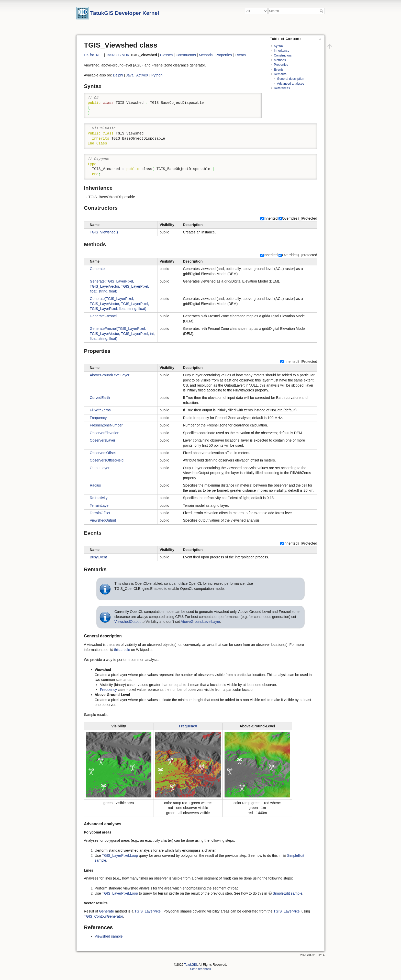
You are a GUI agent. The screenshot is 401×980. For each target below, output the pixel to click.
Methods (280, 60)
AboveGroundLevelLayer (110, 375)
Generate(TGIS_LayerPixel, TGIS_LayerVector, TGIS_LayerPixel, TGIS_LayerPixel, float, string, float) (119, 304)
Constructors (283, 55)
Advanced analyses (291, 84)
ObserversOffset (103, 453)
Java (130, 75)
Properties (281, 65)
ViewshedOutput (103, 520)
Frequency (98, 418)
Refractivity (99, 498)
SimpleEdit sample (287, 893)
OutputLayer (100, 468)
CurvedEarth (100, 398)
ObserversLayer (103, 440)
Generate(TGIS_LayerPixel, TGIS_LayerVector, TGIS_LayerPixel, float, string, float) (119, 286)
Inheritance (282, 51)
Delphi (118, 75)
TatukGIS (191, 965)
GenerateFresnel (103, 316)
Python (157, 75)
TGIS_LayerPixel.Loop (120, 855)
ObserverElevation (104, 433)
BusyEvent (98, 557)
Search (322, 11)
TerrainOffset (100, 513)
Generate (97, 269)
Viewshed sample (109, 936)
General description (291, 79)
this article (122, 650)
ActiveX (142, 75)
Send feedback (201, 969)
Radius (95, 485)
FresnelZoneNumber (106, 425)
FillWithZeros (100, 410)
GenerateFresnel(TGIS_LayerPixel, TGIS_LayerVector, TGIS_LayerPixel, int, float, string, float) (122, 334)
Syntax (279, 46)
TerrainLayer (100, 505)
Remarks (280, 74)
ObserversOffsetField (107, 460)
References (282, 88)
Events (279, 70)
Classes (166, 55)
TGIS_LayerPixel (148, 911)
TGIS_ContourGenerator (103, 916)
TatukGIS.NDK (118, 55)
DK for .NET (93, 55)
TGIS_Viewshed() (104, 232)
